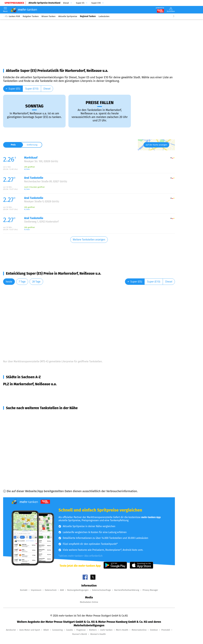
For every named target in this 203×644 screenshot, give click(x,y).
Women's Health (98, 634)
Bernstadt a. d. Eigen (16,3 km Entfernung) (34, 449)
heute (9, 282)
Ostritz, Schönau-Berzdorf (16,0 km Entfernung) (37, 443)
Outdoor (154, 630)
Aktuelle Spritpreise (68, 16)
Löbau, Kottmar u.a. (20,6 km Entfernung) (33, 466)
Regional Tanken (88, 16)
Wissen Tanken (49, 16)
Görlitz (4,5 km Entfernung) (24, 415)
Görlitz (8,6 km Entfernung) (24, 426)
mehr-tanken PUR (12, 16)
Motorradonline (139, 630)
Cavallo (69, 630)
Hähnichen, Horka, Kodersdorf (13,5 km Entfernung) (40, 437)
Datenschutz (51, 590)
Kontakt (24, 590)
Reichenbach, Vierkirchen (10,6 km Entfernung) (37, 432)
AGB (62, 590)
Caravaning (57, 630)
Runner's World (80, 634)
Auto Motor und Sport (30, 630)
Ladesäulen (104, 16)
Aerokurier (11, 630)
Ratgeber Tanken (31, 16)
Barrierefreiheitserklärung (127, 590)
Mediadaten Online (89, 602)
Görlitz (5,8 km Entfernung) (24, 421)
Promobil (166, 630)
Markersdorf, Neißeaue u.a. (24, 391)
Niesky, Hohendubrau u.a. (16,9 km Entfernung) (37, 454)
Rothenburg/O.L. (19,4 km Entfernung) (31, 460)
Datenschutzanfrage (101, 590)
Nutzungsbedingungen (78, 590)
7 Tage (22, 282)
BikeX (46, 630)
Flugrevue (81, 630)
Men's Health (122, 630)
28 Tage (36, 282)
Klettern (93, 630)
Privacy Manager (150, 590)
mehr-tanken (106, 630)
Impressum (36, 590)
